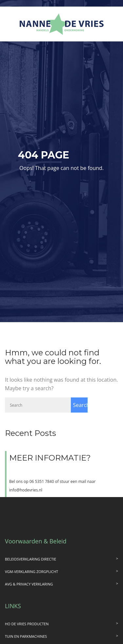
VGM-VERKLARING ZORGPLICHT (31, 572)
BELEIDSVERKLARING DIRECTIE (31, 559)
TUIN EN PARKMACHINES (26, 636)
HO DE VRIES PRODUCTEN (27, 624)
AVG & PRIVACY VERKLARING (29, 584)
